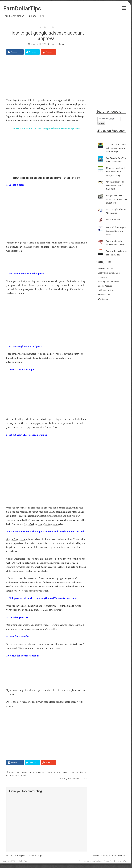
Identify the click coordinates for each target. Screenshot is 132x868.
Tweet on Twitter (33, 53)
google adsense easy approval (23, 772)
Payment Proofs (113, 219)
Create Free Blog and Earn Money (109, 856)
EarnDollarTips (22, 8)
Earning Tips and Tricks (108, 282)
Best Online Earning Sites (109, 273)
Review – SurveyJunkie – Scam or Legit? (25, 856)
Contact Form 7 (52, 427)
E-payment (103, 277)
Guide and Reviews (106, 290)
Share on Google (49, 53)
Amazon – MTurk (106, 269)
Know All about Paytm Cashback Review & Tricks (116, 231)
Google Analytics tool (17, 539)
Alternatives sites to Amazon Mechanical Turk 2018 (115, 186)
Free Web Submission (48, 524)
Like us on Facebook (111, 131)
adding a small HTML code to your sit (43, 610)
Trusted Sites (104, 295)
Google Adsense (70, 779)
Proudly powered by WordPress (91, 861)
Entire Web (29, 524)
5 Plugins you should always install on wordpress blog (115, 172)
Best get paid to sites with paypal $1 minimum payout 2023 (117, 199)
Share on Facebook (14, 53)
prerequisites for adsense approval (54, 772)
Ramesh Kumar (58, 44)
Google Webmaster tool (18, 559)
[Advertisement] (47, 78)
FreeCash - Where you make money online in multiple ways (116, 148)
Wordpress (82, 779)
